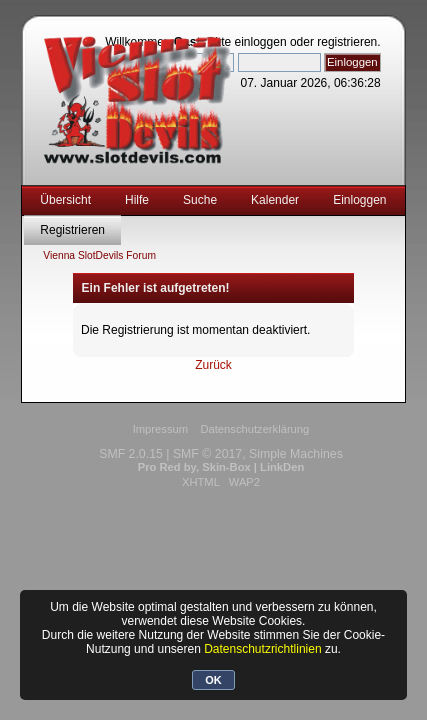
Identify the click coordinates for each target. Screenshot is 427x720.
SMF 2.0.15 (131, 454)
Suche (200, 200)
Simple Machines (296, 454)
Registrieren (72, 230)
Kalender (275, 200)
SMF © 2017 (207, 454)
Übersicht (65, 200)
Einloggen (359, 200)
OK (213, 680)
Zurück (213, 365)
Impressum (160, 429)
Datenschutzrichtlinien (262, 649)
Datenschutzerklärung (254, 429)
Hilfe (137, 200)
